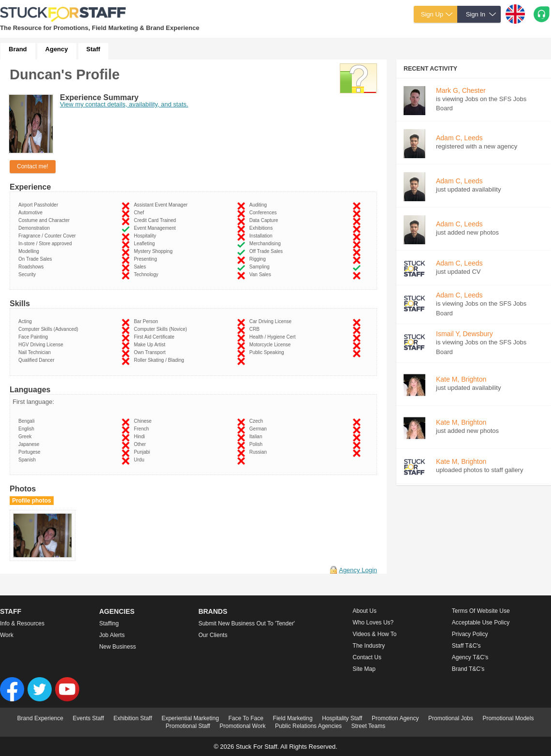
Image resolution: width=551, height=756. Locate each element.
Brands (213, 611)
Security (29, 274)
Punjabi (143, 452)
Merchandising (267, 244)
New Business (117, 647)
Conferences (264, 213)
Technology (147, 274)
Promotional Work (242, 726)
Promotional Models (508, 718)
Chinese (144, 421)
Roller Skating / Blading (160, 360)
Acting (26, 321)
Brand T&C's (468, 669)
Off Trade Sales (268, 251)
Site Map (364, 669)
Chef (140, 213)
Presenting (147, 259)
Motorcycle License (271, 345)
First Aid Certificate (155, 337)
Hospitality (146, 236)
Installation (262, 236)
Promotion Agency (395, 718)
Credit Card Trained (156, 220)
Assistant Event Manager (162, 205)
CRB (256, 329)
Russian (260, 452)
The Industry (369, 646)
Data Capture (265, 220)
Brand (18, 49)
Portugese (31, 452)
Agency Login (358, 570)
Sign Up (432, 14)
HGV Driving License (42, 345)
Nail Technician (36, 352)
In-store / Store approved (46, 244)
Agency (57, 49)
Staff (94, 49)
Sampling (261, 267)
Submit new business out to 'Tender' (246, 623)
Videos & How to (375, 634)
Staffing (109, 623)
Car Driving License (272, 321)
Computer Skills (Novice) (162, 329)
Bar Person (147, 321)
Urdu (140, 460)
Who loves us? (373, 623)
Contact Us (367, 657)
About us (365, 611)
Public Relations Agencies (308, 726)
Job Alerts (112, 635)
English (28, 429)
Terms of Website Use (481, 611)
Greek (26, 437)
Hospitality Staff (342, 718)
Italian (257, 437)
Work (7, 635)
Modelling (30, 251)
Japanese (30, 444)
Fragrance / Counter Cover (49, 236)
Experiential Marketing (190, 718)
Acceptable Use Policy (481, 623)
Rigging (259, 259)
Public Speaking (268, 352)
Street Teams (368, 726)
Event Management (156, 228)
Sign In (476, 14)
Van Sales (261, 274)
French (143, 429)
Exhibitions (262, 228)
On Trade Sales (36, 259)
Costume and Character (45, 220)
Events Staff (88, 718)
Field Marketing (293, 718)
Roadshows (32, 267)
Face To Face (246, 718)
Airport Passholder (40, 205)
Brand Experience (40, 718)
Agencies (117, 611)
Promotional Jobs (451, 718)
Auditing (260, 205)
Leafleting (146, 244)
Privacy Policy (470, 634)
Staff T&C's (466, 646)
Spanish (29, 460)
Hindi (141, 437)
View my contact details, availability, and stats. (124, 104)
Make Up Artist (151, 345)
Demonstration (36, 228)
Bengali (28, 421)
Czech (258, 421)
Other (141, 444)
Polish (257, 444)
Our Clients (213, 635)
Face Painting (35, 337)
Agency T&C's (470, 657)
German (260, 429)
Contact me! (33, 166)
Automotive (32, 213)
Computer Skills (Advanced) (50, 329)
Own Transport (151, 352)
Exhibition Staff (133, 718)
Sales (141, 267)
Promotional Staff (188, 726)
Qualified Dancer (38, 360)
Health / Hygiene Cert (274, 337)
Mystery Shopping (155, 251)
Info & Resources (22, 623)
